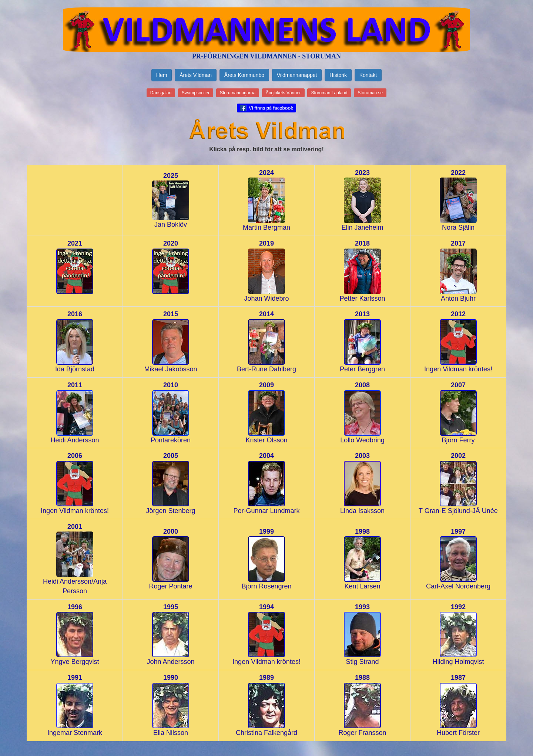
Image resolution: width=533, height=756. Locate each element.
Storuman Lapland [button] (329, 93)
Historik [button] (338, 75)
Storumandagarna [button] (238, 93)
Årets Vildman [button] (196, 75)
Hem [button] (162, 75)
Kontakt (368, 75)
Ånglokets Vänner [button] (283, 93)
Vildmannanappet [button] (297, 75)
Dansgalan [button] (161, 93)
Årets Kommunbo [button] (244, 75)
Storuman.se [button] (370, 93)
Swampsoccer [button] (196, 93)
